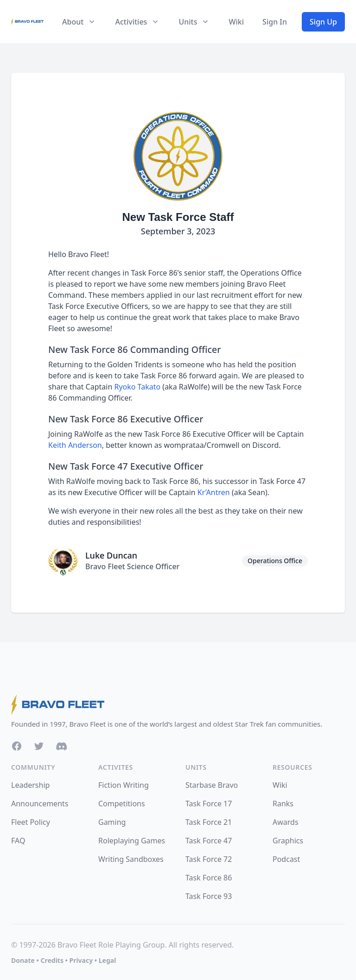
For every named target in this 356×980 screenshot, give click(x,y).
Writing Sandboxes (131, 859)
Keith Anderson (75, 445)
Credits (52, 960)
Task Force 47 (209, 841)
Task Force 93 (209, 896)
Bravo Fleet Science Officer (132, 566)
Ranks (283, 804)
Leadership (30, 785)
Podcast (286, 859)
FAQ (18, 841)
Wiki (236, 22)
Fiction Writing (124, 785)
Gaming (112, 822)
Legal (108, 960)
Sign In (275, 22)
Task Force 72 (209, 859)
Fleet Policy (31, 822)
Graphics (288, 841)
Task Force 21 (209, 822)
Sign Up (323, 22)
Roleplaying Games (132, 841)
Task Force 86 (209, 878)
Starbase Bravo (212, 785)
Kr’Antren (214, 492)
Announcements (40, 804)
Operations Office (275, 561)
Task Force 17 (209, 804)
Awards (286, 822)
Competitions (122, 804)
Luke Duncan (111, 555)
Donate (23, 960)
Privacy (81, 960)
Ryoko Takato (137, 387)
